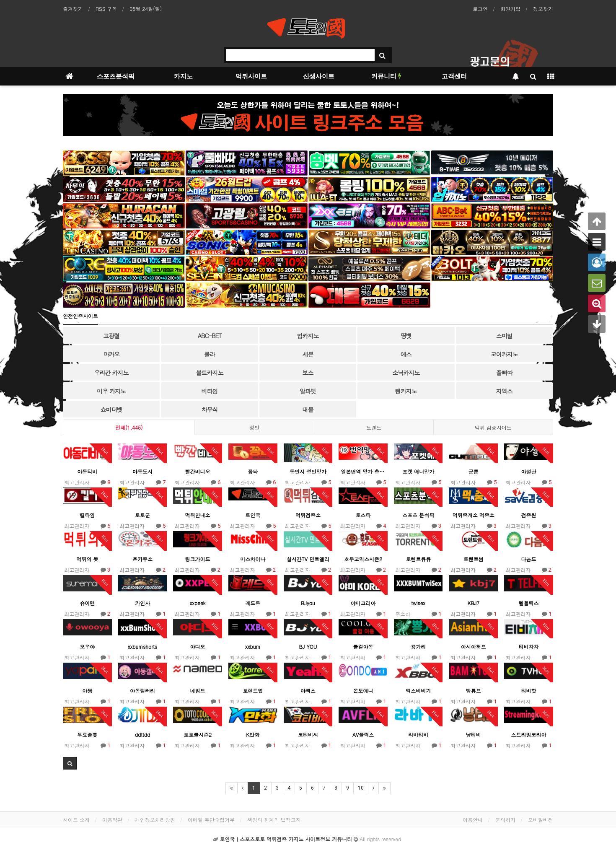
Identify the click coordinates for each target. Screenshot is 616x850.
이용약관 (112, 820)
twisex (418, 603)
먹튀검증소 (308, 515)
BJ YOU (308, 647)
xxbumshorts (142, 647)
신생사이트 (319, 76)
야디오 (198, 647)
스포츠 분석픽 (418, 515)
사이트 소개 (76, 820)
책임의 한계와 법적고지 (274, 820)
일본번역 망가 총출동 (363, 471)
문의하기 (505, 820)
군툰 (474, 471)
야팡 (87, 691)
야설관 (528, 471)
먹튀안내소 (198, 515)
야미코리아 (363, 603)
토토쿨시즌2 (198, 735)
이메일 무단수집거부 (211, 820)
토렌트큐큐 (418, 559)
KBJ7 (473, 603)
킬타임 (87, 515)
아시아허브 (474, 647)
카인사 (142, 603)
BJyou (308, 603)
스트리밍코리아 (528, 735)
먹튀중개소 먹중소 (474, 515)
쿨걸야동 (363, 647)
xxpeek (197, 603)
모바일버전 (541, 820)
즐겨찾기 (73, 9)
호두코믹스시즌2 (363, 559)
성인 (254, 427)
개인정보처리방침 (155, 820)
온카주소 (142, 559)
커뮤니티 (386, 76)
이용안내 (473, 820)
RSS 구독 (106, 9)
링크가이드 (198, 559)
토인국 (253, 515)
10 (361, 788)
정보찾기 (543, 9)
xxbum (253, 647)
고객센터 (454, 76)
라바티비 (418, 735)
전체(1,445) (129, 427)
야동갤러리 (142, 691)
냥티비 (474, 735)
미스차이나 (253, 559)
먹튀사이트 (251, 76)
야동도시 (142, 471)
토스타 (363, 515)
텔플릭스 (528, 603)
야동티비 (87, 471)
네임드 (198, 691)
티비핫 (528, 691)
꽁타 (253, 471)
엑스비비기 (418, 691)
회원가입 (510, 9)
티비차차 (528, 647)
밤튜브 (474, 691)
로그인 (480, 9)
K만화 (253, 735)
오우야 (87, 647)
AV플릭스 (363, 735)
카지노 (183, 76)
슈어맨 (87, 603)
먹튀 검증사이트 (493, 427)
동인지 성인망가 (308, 471)
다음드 (528, 559)
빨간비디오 (198, 471)
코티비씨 (308, 735)
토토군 (142, 515)
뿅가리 (418, 647)
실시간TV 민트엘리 (308, 559)
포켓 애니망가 (418, 471)
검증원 (528, 515)
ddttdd (142, 735)
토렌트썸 (474, 559)
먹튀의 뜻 (87, 559)
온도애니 (363, 691)
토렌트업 (253, 691)
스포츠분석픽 (116, 76)
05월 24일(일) (146, 9)
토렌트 (374, 427)
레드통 (253, 603)
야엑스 (308, 691)
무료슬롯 (87, 735)
